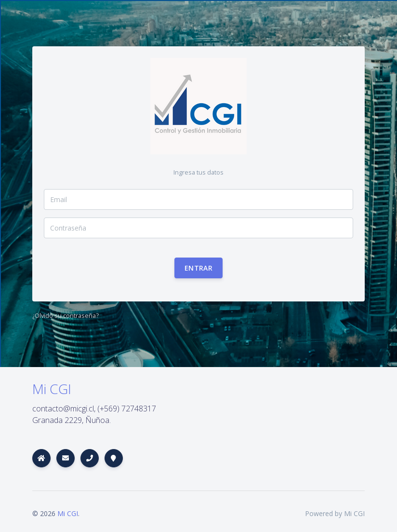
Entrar (198, 268)
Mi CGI (68, 513)
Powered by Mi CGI (335, 513)
